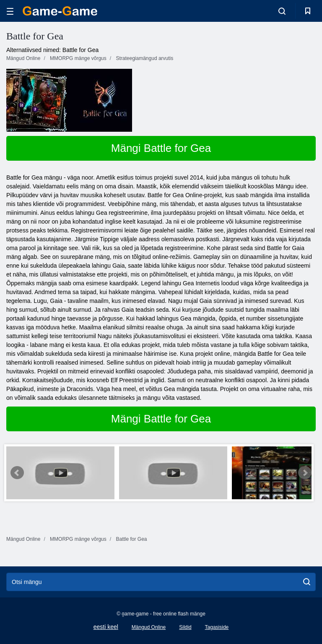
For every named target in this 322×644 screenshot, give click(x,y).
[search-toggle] (282, 11)
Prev (17, 473)
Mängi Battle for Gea (161, 148)
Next (305, 473)
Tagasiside (217, 627)
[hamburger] (10, 11)
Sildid (185, 627)
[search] (307, 582)
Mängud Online (149, 627)
